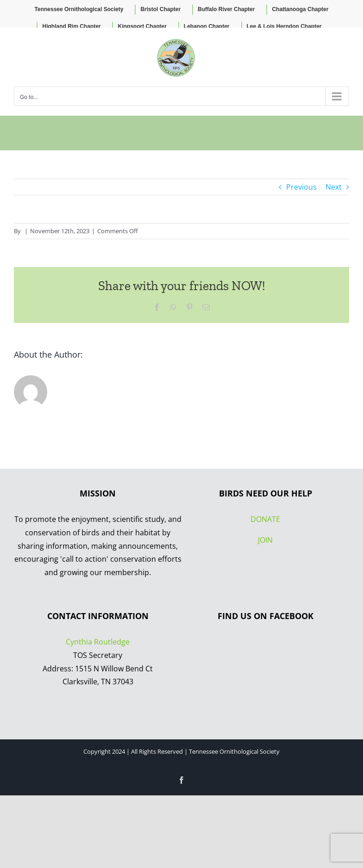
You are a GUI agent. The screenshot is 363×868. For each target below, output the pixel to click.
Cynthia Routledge (98, 642)
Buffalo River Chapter (226, 9)
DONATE (265, 519)
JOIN (265, 540)
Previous (301, 187)
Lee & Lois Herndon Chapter (284, 26)
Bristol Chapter (160, 9)
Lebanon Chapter (207, 26)
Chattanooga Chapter (300, 9)
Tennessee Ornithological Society (79, 9)
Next (334, 187)
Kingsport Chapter (142, 26)
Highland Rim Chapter (71, 26)
